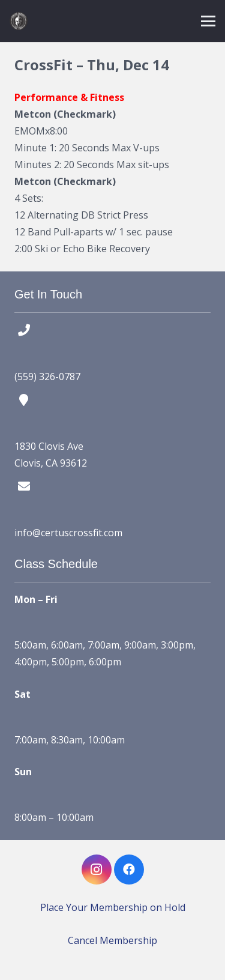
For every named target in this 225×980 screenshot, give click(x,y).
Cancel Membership (112, 940)
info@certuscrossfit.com (68, 533)
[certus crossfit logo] (19, 21)
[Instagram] (97, 870)
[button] (208, 21)
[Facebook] (129, 870)
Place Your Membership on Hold (113, 907)
